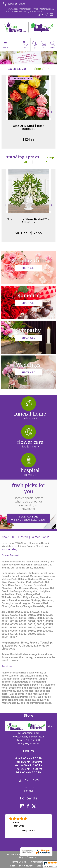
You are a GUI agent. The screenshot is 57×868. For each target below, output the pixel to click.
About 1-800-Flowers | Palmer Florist (25, 537)
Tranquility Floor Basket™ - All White (29, 221)
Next (52, 112)
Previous (5, 112)
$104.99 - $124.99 (28, 233)
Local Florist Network (22, 866)
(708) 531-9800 (16, 4)
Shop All (40, 69)
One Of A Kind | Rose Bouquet (29, 127)
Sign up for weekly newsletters (28, 518)
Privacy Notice (38, 862)
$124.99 (28, 139)
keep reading (9, 549)
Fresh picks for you (29, 496)
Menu (5, 48)
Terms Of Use (19, 862)
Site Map (42, 866)
